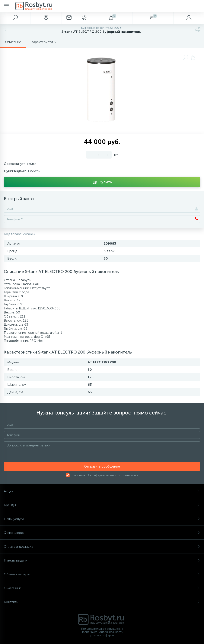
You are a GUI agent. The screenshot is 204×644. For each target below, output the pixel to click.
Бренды (102, 505)
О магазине (102, 588)
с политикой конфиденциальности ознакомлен (105, 475)
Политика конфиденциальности (102, 632)
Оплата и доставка (102, 547)
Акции (102, 491)
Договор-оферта (102, 635)
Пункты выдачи (102, 560)
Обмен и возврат (102, 574)
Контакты (102, 602)
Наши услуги (102, 519)
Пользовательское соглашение (102, 629)
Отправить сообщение (102, 466)
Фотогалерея (102, 533)
